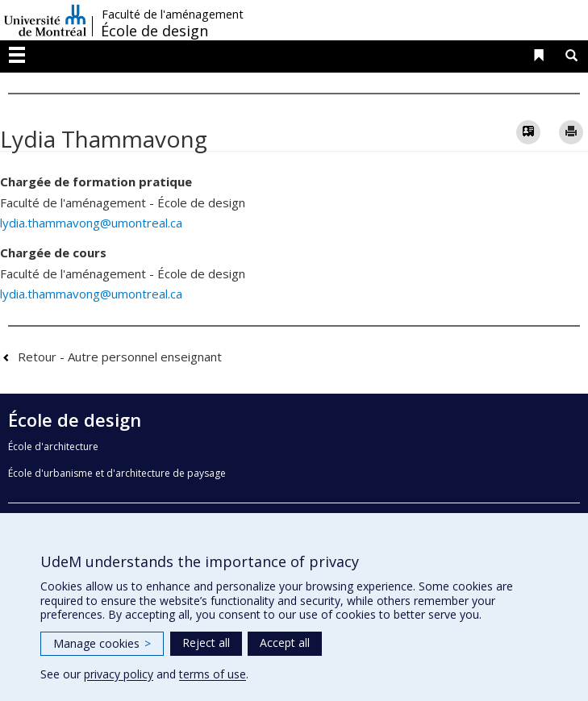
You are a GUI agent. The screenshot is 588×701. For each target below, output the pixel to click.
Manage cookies (102, 643)
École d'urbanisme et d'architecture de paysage (117, 473)
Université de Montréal (45, 20)
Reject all (206, 643)
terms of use (213, 674)
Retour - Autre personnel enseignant (120, 357)
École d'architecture (53, 446)
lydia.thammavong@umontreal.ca (91, 223)
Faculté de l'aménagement (173, 15)
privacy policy (119, 674)
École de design (154, 31)
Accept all (285, 643)
